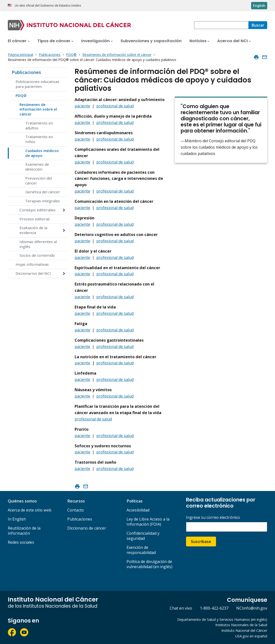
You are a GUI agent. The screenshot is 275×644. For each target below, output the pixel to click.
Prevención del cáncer (39, 181)
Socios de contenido (37, 255)
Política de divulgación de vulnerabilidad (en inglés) (149, 564)
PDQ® (21, 95)
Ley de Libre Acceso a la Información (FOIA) (148, 522)
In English (17, 519)
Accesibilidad (138, 510)
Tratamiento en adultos (39, 125)
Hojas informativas (32, 264)
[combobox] (221, 25)
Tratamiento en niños (39, 139)
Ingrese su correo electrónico (213, 517)
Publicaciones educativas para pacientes (37, 84)
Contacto (76, 510)
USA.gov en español (251, 636)
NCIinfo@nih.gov (252, 608)
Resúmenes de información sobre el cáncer (38, 109)
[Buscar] (258, 25)
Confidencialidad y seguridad (143, 536)
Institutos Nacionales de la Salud (241, 625)
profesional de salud (115, 106)
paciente (82, 106)
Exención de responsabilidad (141, 550)
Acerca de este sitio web (30, 510)
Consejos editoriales (38, 210)
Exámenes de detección (37, 167)
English (259, 5)
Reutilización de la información (24, 531)
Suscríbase (201, 542)
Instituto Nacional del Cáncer (244, 630)
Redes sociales (21, 542)
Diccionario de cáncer (87, 528)
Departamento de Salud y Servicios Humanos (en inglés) (222, 619)
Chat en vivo (181, 608)
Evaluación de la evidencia (33, 230)
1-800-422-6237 (214, 608)
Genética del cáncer (43, 192)
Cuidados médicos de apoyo (42, 153)
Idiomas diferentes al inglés (38, 244)
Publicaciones (26, 72)
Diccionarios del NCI (33, 273)
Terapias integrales (43, 201)
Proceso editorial (34, 219)
